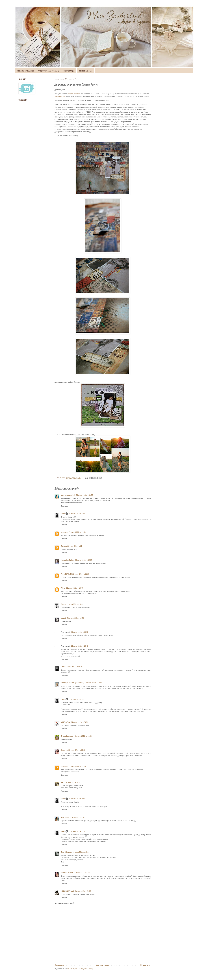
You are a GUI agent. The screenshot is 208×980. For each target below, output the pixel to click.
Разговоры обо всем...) (49, 71)
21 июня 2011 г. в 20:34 (80, 722)
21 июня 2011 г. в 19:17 (93, 683)
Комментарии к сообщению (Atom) (80, 969)
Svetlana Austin (67, 873)
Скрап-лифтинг (74, 94)
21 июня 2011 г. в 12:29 (81, 574)
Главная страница (25, 71)
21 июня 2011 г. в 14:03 (75, 618)
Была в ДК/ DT (86, 71)
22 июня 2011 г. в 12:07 (78, 817)
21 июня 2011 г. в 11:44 (76, 546)
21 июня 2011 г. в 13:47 (75, 604)
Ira (62, 782)
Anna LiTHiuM (66, 574)
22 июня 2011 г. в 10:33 (72, 782)
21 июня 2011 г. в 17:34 (74, 667)
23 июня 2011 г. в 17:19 (82, 873)
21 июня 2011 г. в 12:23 (84, 560)
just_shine (65, 817)
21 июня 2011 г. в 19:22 (77, 699)
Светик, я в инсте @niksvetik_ (73, 683)
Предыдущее (145, 965)
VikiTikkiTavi (66, 722)
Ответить (64, 506)
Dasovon (64, 750)
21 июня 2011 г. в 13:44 (74, 588)
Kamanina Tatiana (68, 560)
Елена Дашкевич (67, 736)
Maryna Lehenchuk (68, 495)
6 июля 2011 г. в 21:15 (83, 891)
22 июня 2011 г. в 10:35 (77, 799)
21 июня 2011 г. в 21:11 (77, 750)
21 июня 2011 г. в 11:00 (85, 495)
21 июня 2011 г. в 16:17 (80, 632)
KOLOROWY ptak (68, 891)
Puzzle (63, 604)
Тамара (64, 546)
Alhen (63, 588)
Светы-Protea (60, 96)
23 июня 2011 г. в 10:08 (81, 852)
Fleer (63, 514)
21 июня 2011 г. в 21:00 (83, 736)
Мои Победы (69, 71)
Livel (63, 667)
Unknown (64, 532)
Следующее (60, 965)
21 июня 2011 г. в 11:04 (77, 514)
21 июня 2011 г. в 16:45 (80, 646)
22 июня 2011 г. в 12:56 (77, 831)
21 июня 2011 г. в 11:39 (77, 532)
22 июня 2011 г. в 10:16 (77, 766)
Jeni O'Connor (66, 852)
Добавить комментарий (65, 903)
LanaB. (64, 618)
